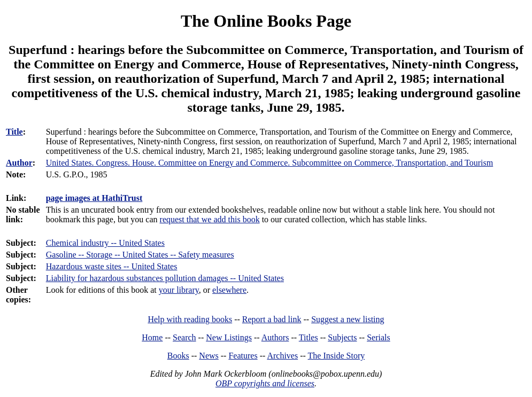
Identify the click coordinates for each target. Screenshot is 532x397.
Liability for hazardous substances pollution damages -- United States (165, 278)
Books (178, 356)
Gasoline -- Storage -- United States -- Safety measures (140, 255)
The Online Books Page (266, 21)
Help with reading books (190, 319)
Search (184, 337)
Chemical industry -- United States (105, 243)
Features (243, 356)
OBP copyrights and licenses (265, 383)
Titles (309, 337)
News (209, 356)
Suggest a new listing (348, 319)
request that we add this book (210, 219)
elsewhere (229, 290)
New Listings (229, 337)
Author (19, 163)
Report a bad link (272, 319)
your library (179, 290)
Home (152, 337)
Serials (379, 337)
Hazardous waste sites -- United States (112, 266)
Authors (275, 337)
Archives (282, 356)
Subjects (342, 337)
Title (14, 132)
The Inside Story (337, 356)
